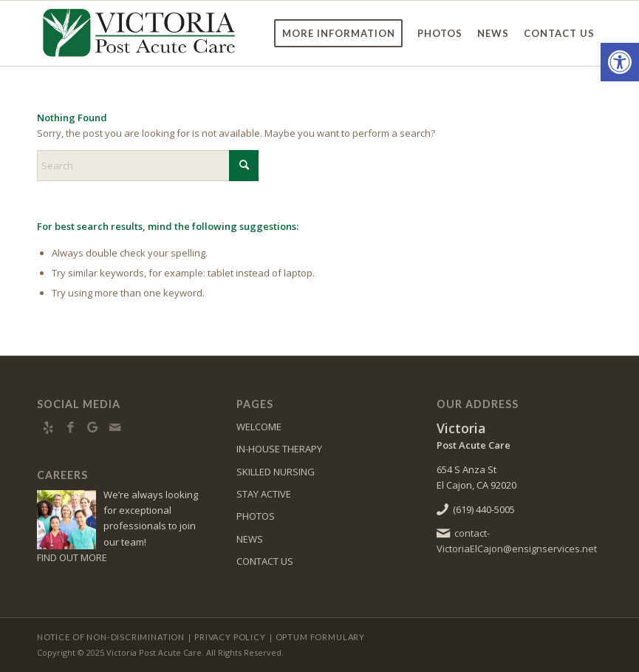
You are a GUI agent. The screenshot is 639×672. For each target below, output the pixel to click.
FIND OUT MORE (72, 557)
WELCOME (259, 427)
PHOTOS (256, 516)
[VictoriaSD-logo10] (139, 33)
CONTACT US (265, 561)
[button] (620, 62)
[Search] (148, 166)
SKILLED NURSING (276, 472)
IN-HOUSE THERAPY (279, 449)
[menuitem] (339, 33)
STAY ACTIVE (264, 494)
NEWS (250, 539)
